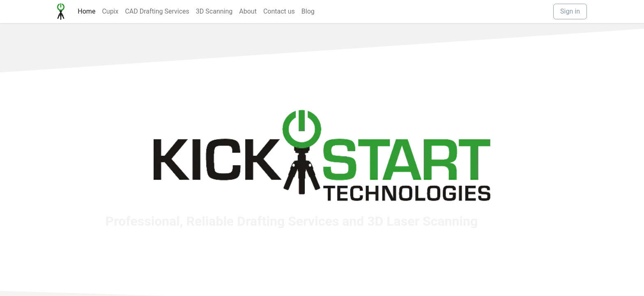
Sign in (570, 11)
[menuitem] (86, 12)
